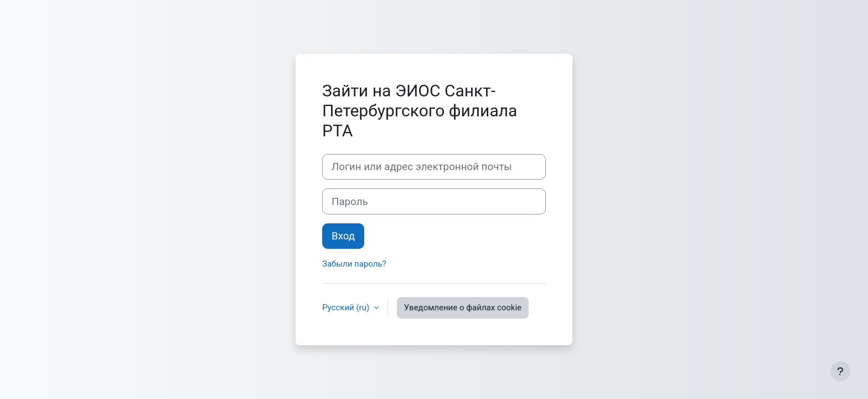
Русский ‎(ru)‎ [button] (347, 308)
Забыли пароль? (354, 264)
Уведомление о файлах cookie (463, 308)
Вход (343, 236)
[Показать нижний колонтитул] (840, 371)
